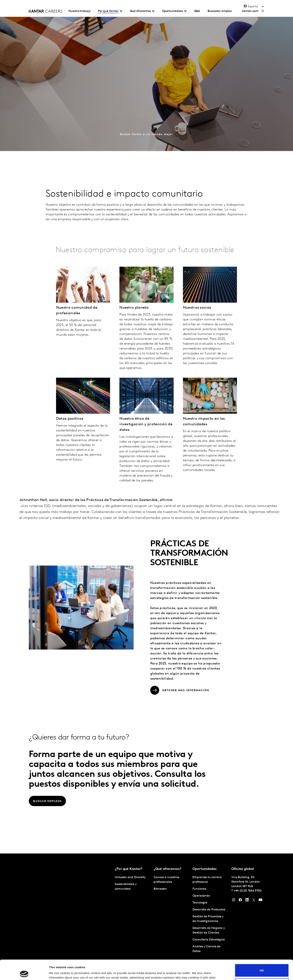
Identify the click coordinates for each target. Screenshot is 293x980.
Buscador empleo (220, 11)
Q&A (197, 11)
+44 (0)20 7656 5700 (248, 891)
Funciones (199, 889)
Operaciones (201, 896)
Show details (58, 973)
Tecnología (200, 903)
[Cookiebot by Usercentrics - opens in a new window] (24, 973)
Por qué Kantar (108, 11)
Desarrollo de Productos (209, 910)
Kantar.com (250, 11)
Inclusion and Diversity (130, 877)
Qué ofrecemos (140, 11)
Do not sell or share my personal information (262, 965)
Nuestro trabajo (79, 11)
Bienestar (160, 889)
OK (262, 951)
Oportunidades (172, 11)
